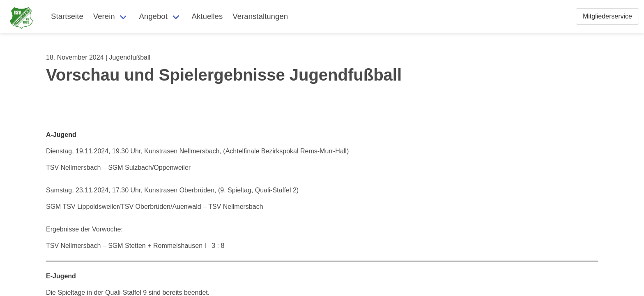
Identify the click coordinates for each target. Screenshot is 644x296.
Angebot (153, 16)
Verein (104, 16)
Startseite (67, 16)
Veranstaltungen (260, 16)
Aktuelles (207, 16)
